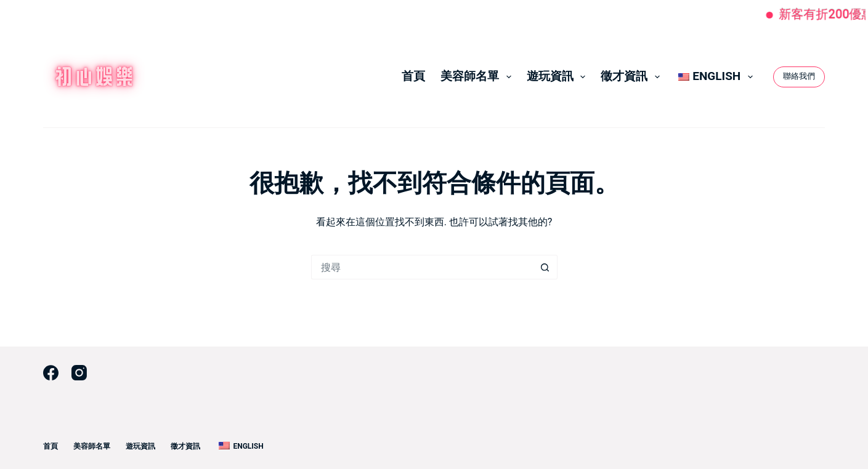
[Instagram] (79, 373)
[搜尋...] (422, 267)
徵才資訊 (633, 76)
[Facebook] (51, 373)
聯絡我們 (799, 76)
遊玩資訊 (559, 76)
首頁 (413, 76)
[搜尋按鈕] (545, 267)
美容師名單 (478, 76)
